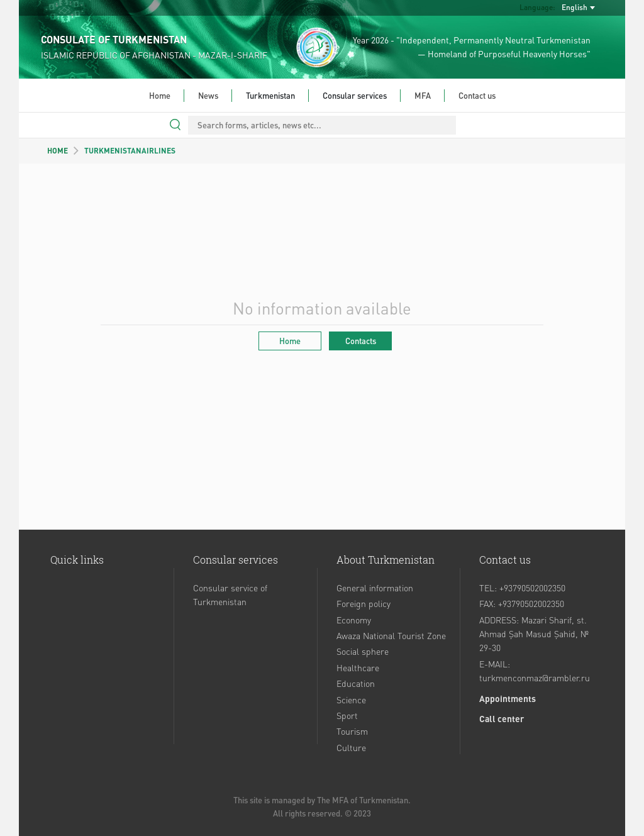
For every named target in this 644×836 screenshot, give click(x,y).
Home (160, 95)
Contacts (361, 341)
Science (351, 699)
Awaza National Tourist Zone (391, 635)
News (208, 95)
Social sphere (363, 651)
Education (356, 683)
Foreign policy (364, 603)
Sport (347, 715)
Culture (351, 747)
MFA (423, 95)
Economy (354, 620)
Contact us (477, 95)
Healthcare (358, 667)
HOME (58, 151)
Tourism (352, 731)
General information (375, 588)
